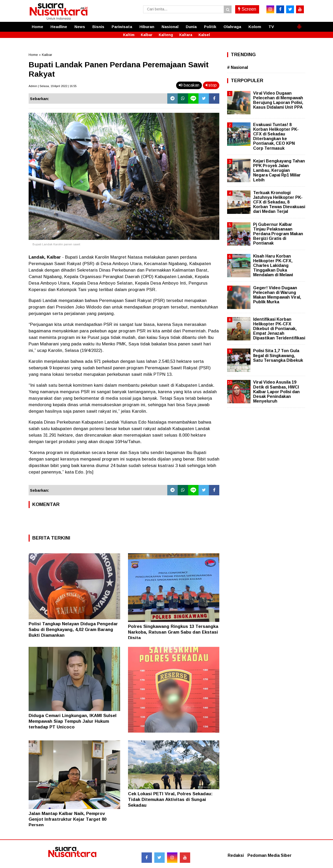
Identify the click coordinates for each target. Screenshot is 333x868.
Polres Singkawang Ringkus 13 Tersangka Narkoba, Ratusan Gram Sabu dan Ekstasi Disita (173, 632)
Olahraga (232, 27)
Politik (210, 27)
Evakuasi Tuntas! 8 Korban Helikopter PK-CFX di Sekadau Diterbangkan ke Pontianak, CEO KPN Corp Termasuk (276, 136)
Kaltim (129, 35)
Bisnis (98, 27)
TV (271, 27)
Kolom (255, 27)
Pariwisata (122, 27)
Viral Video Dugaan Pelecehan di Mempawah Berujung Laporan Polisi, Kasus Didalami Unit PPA (278, 100)
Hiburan (147, 27)
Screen (247, 9)
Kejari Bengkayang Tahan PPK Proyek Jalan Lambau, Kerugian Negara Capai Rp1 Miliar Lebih (279, 170)
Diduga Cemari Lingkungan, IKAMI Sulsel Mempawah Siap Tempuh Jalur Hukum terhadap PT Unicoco (73, 721)
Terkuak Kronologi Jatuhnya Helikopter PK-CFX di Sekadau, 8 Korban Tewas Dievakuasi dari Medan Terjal (279, 202)
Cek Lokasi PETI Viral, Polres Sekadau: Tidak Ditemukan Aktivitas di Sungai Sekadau (170, 800)
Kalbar (147, 35)
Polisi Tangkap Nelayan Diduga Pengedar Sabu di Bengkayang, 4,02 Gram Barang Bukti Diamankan (73, 630)
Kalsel (204, 35)
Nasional (170, 27)
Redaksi (236, 855)
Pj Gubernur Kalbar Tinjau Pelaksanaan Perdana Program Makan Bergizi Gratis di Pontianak (278, 234)
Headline (59, 27)
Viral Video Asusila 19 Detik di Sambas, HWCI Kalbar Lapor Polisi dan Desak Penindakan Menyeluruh (276, 392)
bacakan (189, 85)
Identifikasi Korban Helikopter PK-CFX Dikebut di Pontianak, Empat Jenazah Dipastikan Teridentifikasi (279, 329)
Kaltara (186, 35)
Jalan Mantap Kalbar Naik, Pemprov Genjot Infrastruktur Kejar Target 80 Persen (68, 819)
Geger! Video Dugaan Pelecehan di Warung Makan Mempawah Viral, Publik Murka (277, 295)
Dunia (191, 27)
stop (211, 85)
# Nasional (238, 67)
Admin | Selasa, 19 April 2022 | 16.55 (53, 86)
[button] (299, 24)
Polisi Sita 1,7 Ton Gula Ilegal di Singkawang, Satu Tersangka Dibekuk (278, 355)
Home (37, 27)
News (80, 27)
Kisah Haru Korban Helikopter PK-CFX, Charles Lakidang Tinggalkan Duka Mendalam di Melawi (273, 266)
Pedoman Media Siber (270, 855)
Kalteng (166, 35)
